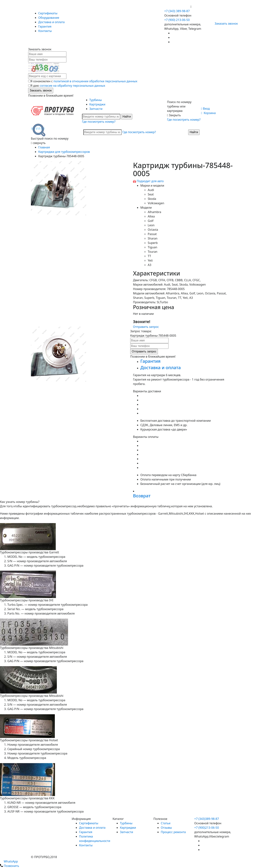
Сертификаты (48, 13)
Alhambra (154, 212)
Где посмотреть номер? (99, 122)
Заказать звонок (225, 24)
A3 (149, 265)
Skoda (152, 199)
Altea (151, 216)
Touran (153, 252)
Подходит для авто (150, 181)
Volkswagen (156, 203)
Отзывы (166, 828)
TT (149, 256)
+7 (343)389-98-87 (207, 819)
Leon (151, 225)
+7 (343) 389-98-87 (177, 11)
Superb (153, 243)
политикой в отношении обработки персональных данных (95, 81)
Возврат (142, 496)
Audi (151, 190)
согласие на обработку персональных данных (72, 86)
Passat (152, 234)
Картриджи (97, 104)
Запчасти (96, 109)
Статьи (166, 823)
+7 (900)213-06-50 (207, 828)
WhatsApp (9, 861)
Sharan (153, 238)
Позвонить (10, 866)
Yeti (150, 260)
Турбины (96, 100)
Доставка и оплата (51, 22)
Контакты (45, 31)
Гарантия (45, 26)
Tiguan (152, 247)
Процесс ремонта (173, 832)
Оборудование (49, 18)
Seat (151, 194)
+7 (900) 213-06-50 (177, 7)
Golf (151, 221)
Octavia (153, 230)
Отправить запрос (146, 327)
